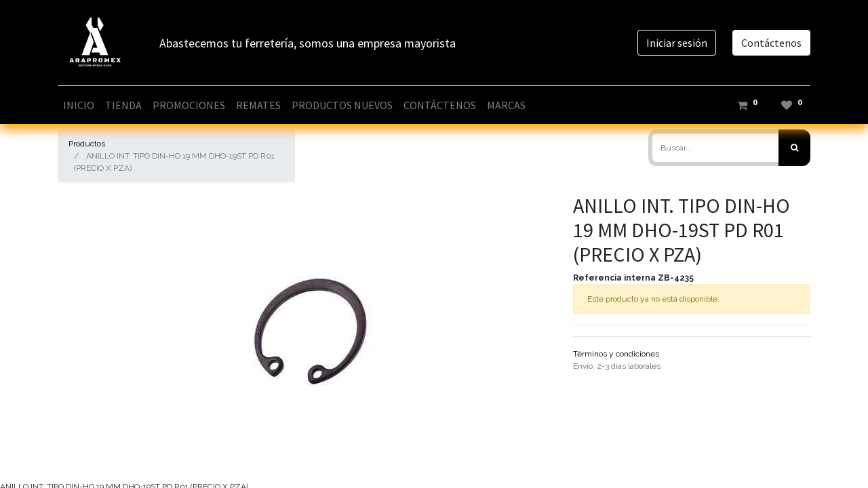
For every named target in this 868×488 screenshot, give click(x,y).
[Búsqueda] (794, 148)
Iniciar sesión (677, 43)
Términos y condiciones (616, 354)
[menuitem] (79, 105)
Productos (87, 144)
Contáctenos (771, 43)
